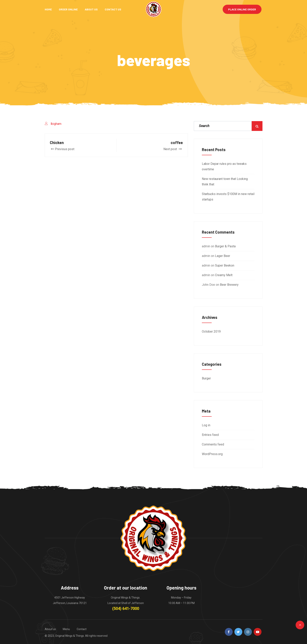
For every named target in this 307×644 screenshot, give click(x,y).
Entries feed (210, 435)
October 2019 (211, 332)
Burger (206, 378)
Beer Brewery (229, 285)
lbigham (56, 124)
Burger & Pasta (225, 246)
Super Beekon (225, 265)
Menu (66, 629)
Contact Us (113, 9)
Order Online (68, 9)
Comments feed (213, 444)
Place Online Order (242, 9)
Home (48, 9)
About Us (91, 9)
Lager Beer (223, 256)
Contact (82, 629)
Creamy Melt (224, 275)
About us (50, 629)
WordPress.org (212, 454)
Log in (206, 425)
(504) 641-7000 (126, 609)
